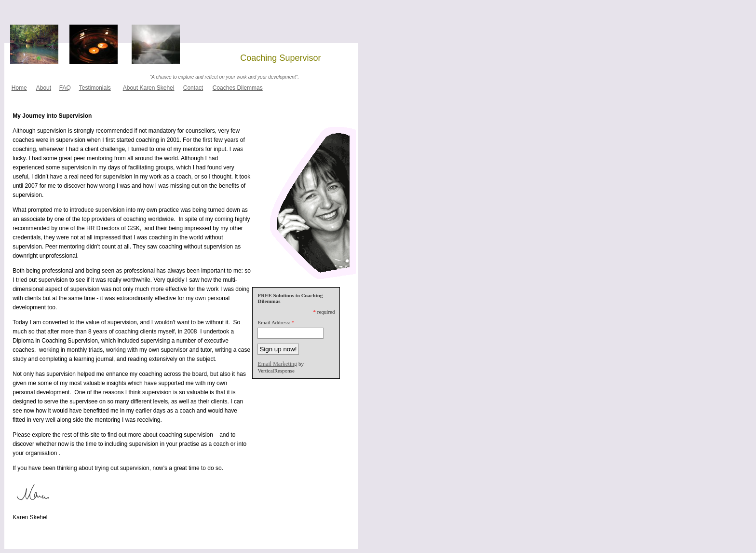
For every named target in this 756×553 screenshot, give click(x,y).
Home (19, 88)
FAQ (65, 88)
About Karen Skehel (149, 88)
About (44, 88)
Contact (193, 88)
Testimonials (95, 88)
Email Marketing (277, 364)
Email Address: (274, 322)
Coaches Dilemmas (238, 88)
